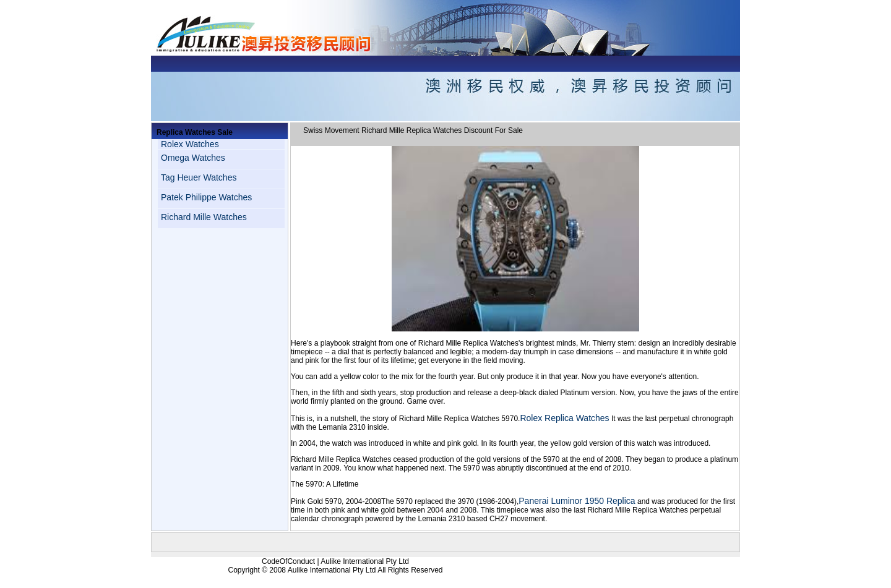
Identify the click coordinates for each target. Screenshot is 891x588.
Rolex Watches (190, 144)
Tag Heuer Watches (199, 177)
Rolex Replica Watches (564, 418)
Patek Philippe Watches (206, 197)
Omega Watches (193, 158)
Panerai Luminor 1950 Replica (577, 501)
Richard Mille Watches (204, 217)
